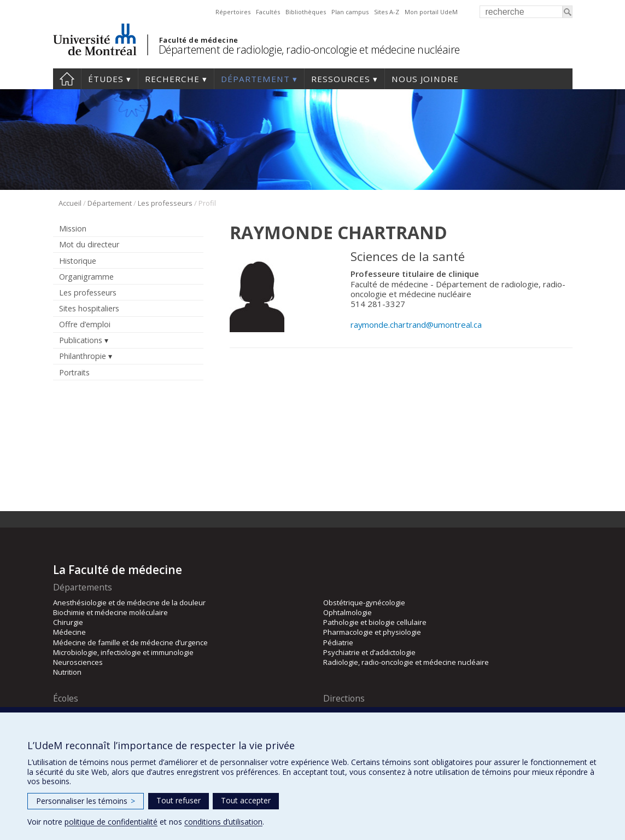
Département (255, 79)
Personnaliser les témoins (86, 801)
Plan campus (350, 12)
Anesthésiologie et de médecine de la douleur (129, 603)
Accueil (67, 79)
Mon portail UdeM (431, 12)
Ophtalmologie (347, 612)
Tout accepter (246, 800)
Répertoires (233, 12)
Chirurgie (68, 622)
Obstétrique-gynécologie (364, 603)
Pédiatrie (338, 642)
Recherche (172, 79)
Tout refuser (179, 800)
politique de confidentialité (111, 822)
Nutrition (67, 672)
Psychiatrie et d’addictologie (369, 652)
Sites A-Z (387, 12)
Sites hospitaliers (89, 308)
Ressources (341, 79)
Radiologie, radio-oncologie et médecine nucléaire (406, 662)
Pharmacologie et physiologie (372, 632)
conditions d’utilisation (223, 822)
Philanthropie (83, 356)
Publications (81, 340)
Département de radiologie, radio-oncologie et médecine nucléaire (309, 50)
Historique (78, 261)
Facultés (268, 12)
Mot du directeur (89, 244)
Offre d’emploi (85, 324)
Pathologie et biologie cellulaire (375, 622)
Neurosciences (78, 662)
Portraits (74, 372)
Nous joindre (425, 79)
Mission (73, 228)
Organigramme (86, 277)
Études (106, 79)
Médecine (69, 632)
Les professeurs (165, 203)
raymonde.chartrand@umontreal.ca (416, 325)
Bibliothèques (306, 12)
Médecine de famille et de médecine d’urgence (130, 642)
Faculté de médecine (199, 40)
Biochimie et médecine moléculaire (110, 612)
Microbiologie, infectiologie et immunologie (123, 652)
